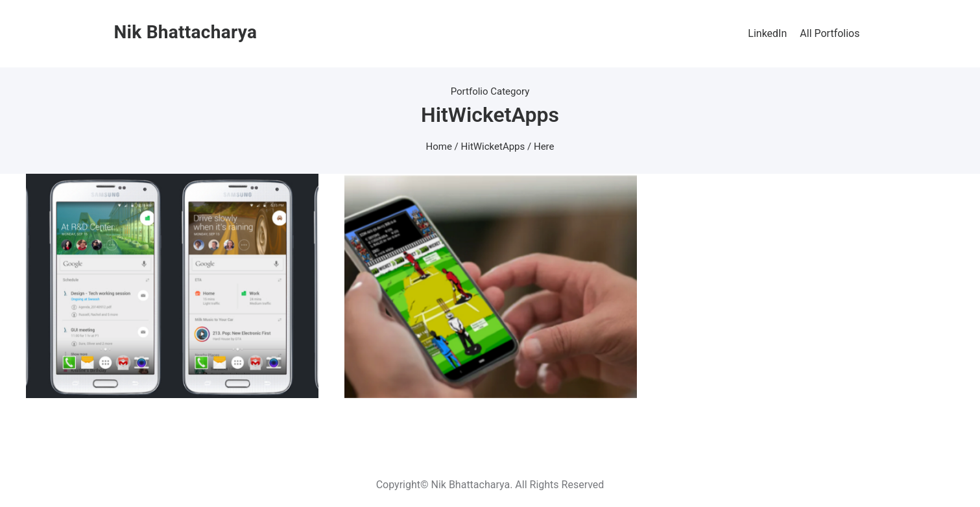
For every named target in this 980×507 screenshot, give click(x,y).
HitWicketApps (493, 147)
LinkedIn (767, 33)
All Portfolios (830, 33)
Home (439, 147)
